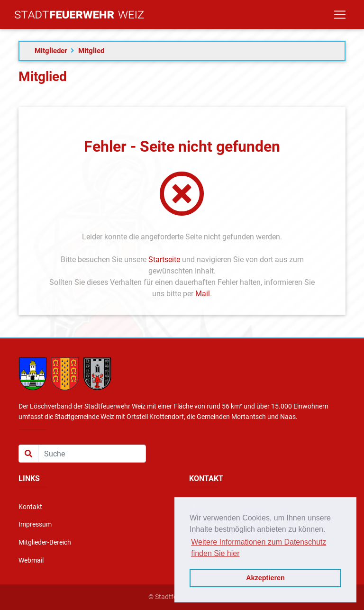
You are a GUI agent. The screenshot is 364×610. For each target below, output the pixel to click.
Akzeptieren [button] (265, 578)
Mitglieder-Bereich (45, 542)
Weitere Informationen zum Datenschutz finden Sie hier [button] (259, 548)
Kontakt (30, 507)
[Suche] (92, 454)
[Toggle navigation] (340, 17)
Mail (203, 294)
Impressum (35, 524)
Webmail (31, 560)
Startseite (164, 259)
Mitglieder (51, 51)
